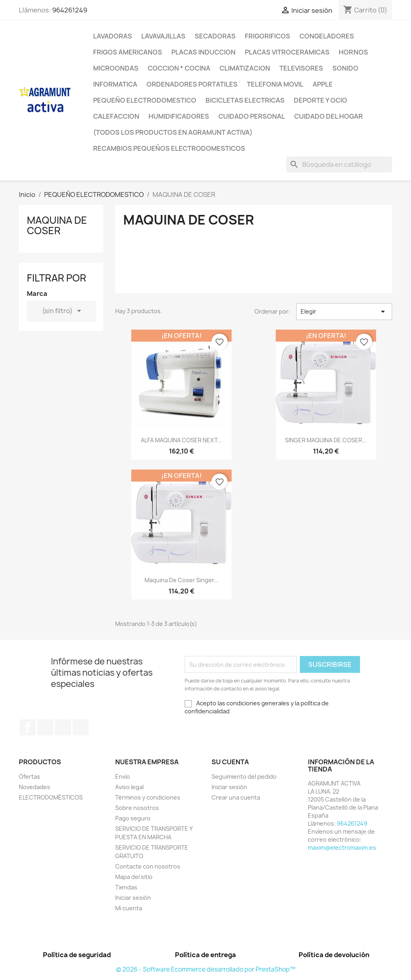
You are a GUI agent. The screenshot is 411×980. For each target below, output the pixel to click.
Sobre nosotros (137, 808)
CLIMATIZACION (245, 68)
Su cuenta (230, 762)
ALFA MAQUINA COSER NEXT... (182, 440)
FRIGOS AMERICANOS (128, 52)
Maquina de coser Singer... (182, 580)
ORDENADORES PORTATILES (192, 84)
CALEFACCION (116, 116)
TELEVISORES (301, 68)
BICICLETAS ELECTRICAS (245, 100)
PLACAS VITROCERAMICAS (287, 52)
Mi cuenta (129, 908)
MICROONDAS (116, 68)
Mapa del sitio (134, 877)
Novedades (35, 787)
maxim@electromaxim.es (342, 847)
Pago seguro (133, 818)
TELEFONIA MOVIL (275, 84)
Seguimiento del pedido (244, 777)
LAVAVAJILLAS (163, 36)
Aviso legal (129, 787)
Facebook (28, 727)
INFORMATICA (115, 84)
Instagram (81, 727)
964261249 (70, 10)
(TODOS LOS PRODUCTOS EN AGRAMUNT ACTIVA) (173, 132)
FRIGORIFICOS (268, 36)
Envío (123, 777)
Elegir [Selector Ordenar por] (344, 312)
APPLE (323, 84)
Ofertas (30, 777)
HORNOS (353, 52)
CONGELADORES (327, 36)
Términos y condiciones (148, 797)
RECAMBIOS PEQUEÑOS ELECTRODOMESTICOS (169, 148)
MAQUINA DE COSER (57, 225)
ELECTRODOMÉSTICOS (51, 797)
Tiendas (126, 887)
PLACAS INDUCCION (203, 52)
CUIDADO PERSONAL (252, 116)
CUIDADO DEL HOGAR (329, 116)
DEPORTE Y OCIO (320, 100)
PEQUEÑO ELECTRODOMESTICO (145, 100)
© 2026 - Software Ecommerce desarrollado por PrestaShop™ (206, 969)
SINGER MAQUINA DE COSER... (326, 440)
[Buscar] (339, 164)
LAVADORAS (113, 36)
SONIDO (345, 68)
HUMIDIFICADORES (179, 116)
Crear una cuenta (236, 797)
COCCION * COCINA (179, 68)
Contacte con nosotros (148, 866)
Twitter (45, 727)
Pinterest (63, 727)
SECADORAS (215, 36)
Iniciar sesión (133, 898)
